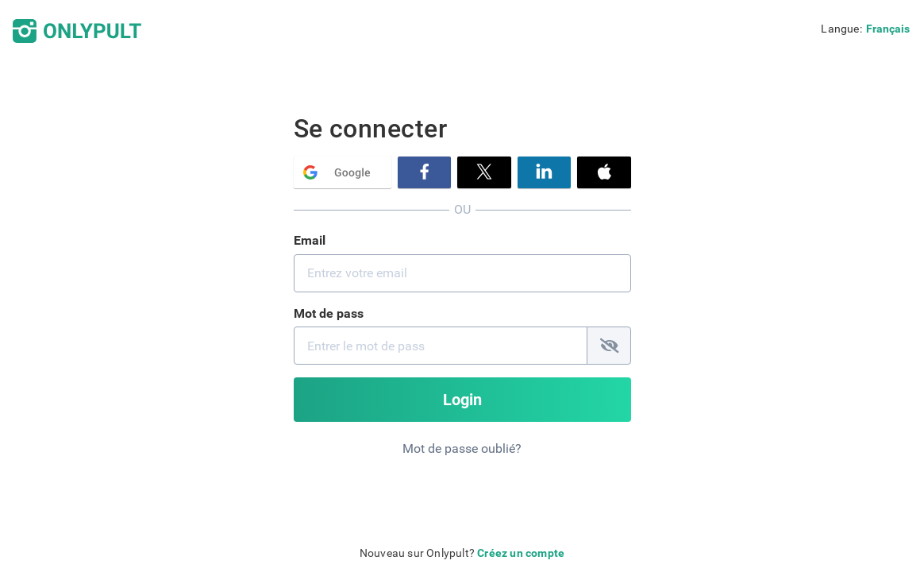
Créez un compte (521, 553)
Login (462, 400)
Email (310, 240)
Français (888, 29)
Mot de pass (329, 313)
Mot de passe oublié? (462, 448)
